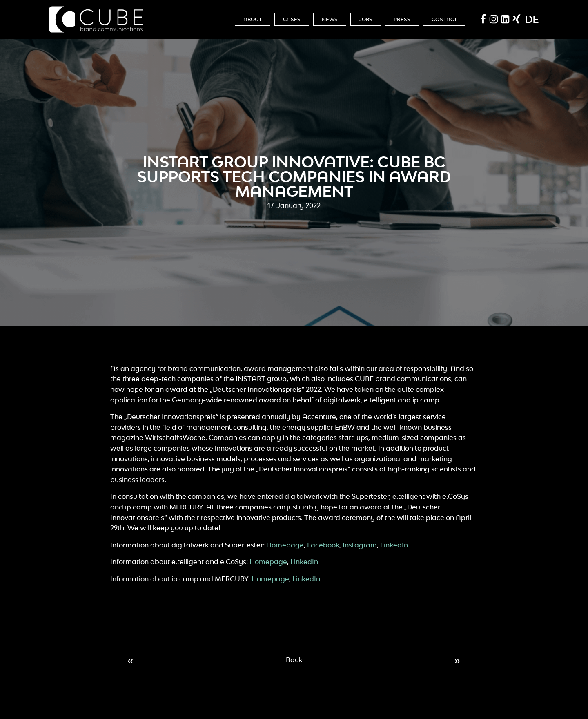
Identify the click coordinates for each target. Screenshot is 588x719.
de (532, 19)
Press (402, 19)
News (330, 19)
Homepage (285, 545)
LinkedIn (394, 545)
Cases (292, 19)
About (253, 19)
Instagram (360, 545)
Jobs (366, 19)
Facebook (323, 545)
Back (294, 660)
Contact (444, 19)
